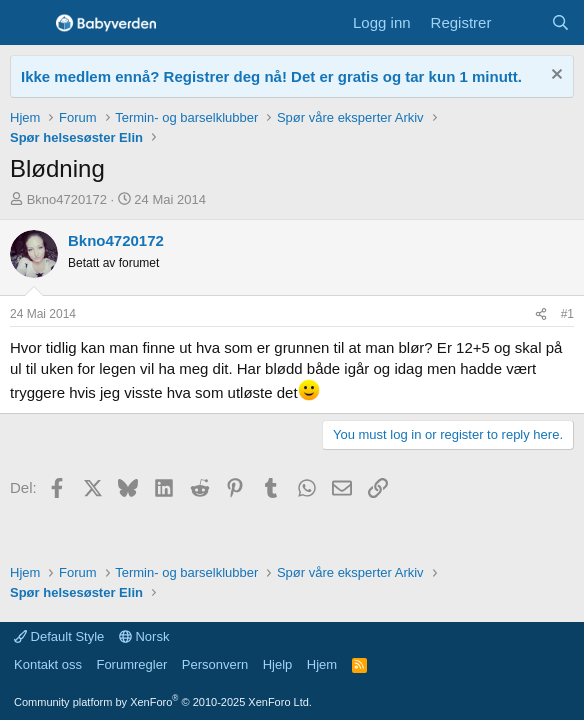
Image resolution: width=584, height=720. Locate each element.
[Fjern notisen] (554, 76)
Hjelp (278, 664)
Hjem (322, 664)
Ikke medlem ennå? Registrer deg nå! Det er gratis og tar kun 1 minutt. (271, 76)
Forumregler (131, 664)
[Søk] (560, 22)
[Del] (541, 314)
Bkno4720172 (67, 199)
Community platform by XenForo (163, 702)
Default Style (59, 636)
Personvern (215, 664)
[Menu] (27, 23)
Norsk (144, 636)
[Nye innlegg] (520, 22)
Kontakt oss (48, 664)
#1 (567, 314)
